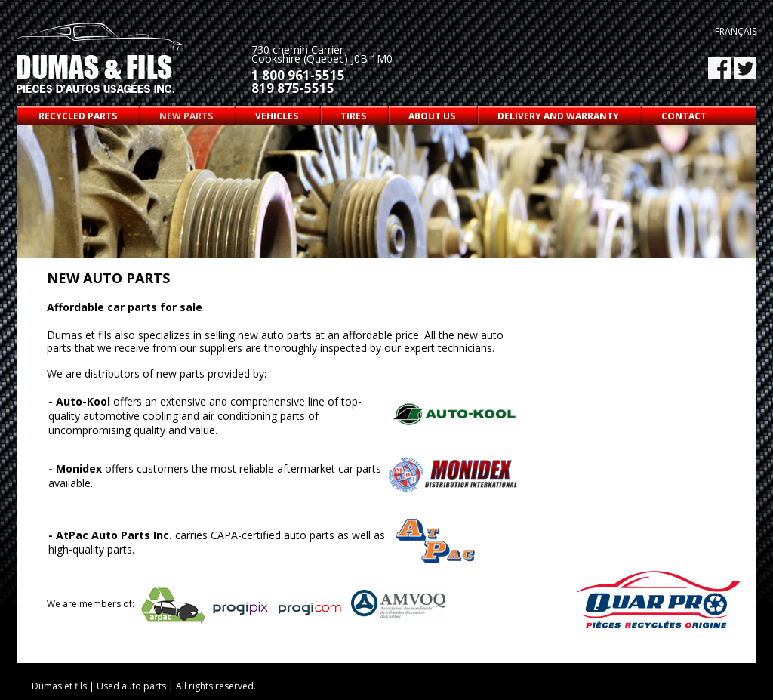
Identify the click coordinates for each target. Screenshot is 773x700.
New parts (186, 116)
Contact (684, 116)
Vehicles (277, 116)
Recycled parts (78, 116)
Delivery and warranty (558, 116)
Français (736, 31)
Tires (353, 116)
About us (432, 116)
